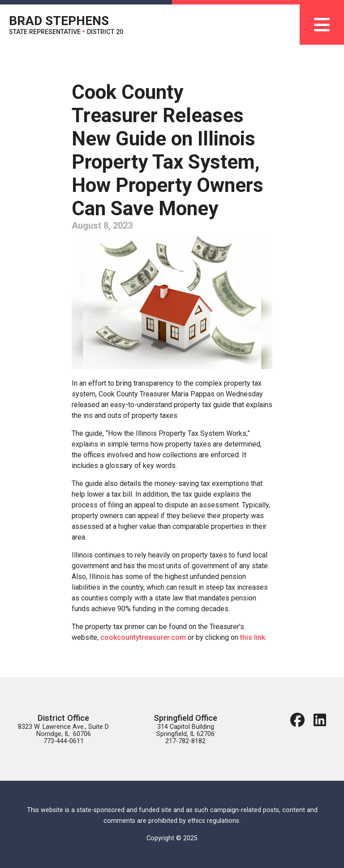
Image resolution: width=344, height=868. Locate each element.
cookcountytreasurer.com (143, 637)
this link (253, 637)
